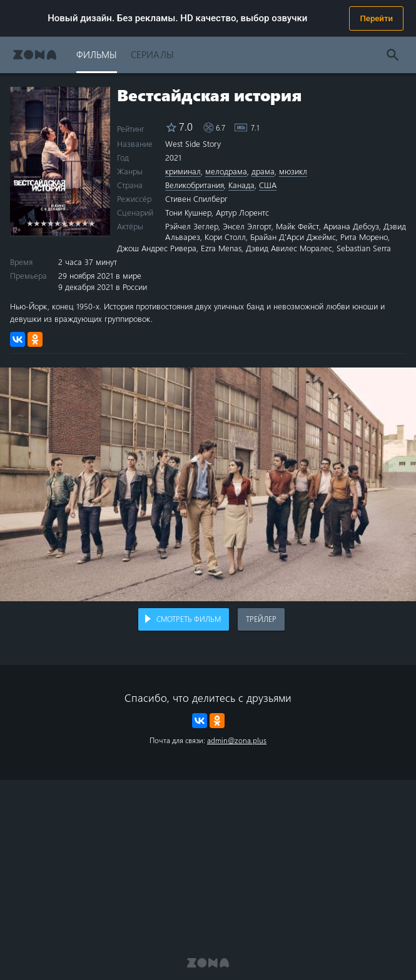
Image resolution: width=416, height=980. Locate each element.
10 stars (92, 223)
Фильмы (97, 54)
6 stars (64, 223)
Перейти (376, 18)
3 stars (43, 223)
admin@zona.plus (237, 740)
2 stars (37, 223)
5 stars (57, 223)
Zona (35, 55)
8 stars (78, 223)
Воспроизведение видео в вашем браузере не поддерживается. (208, 484)
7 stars (71, 223)
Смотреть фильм (189, 619)
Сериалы (152, 54)
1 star (30, 223)
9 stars (85, 223)
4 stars (50, 223)
